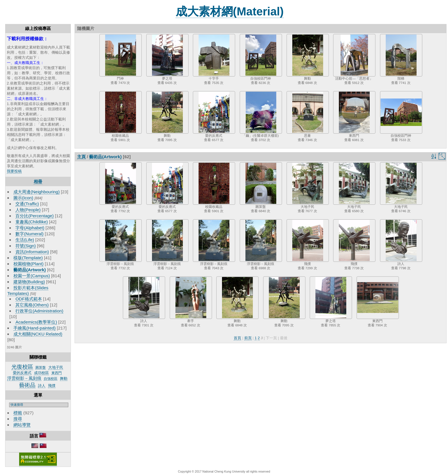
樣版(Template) (28, 258)
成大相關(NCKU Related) (38, 334)
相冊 (38, 181)
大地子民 (56, 367)
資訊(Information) (32, 252)
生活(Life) (25, 240)
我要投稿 (14, 171)
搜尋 (18, 419)
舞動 (64, 378)
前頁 (248, 338)
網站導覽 (22, 425)
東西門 (57, 373)
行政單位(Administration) (39, 311)
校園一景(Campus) (32, 276)
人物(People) (28, 210)
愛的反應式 (22, 373)
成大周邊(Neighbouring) (37, 192)
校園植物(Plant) (28, 264)
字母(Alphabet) (30, 228)
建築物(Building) (29, 282)
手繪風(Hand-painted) (34, 328)
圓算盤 (41, 367)
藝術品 (27, 385)
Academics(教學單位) (36, 322)
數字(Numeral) (29, 234)
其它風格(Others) (32, 305)
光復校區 (22, 367)
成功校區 (41, 373)
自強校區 (51, 379)
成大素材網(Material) (230, 11)
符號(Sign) (26, 246)
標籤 (18, 413)
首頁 (237, 338)
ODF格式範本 (29, 299)
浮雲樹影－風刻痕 (24, 378)
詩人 (42, 386)
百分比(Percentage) (35, 216)
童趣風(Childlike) (32, 222)
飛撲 (52, 386)
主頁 (81, 157)
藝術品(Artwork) (30, 270)
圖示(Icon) (23, 198)
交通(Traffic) (27, 204)
